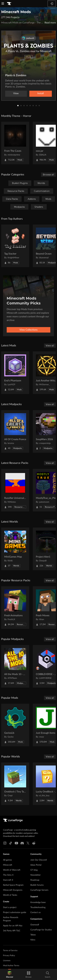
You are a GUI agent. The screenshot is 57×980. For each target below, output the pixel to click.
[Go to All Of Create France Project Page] (15, 431)
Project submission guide (15, 912)
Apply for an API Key (13, 926)
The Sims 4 (8, 875)
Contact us (35, 912)
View (16, 93)
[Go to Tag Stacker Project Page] (15, 246)
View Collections (28, 330)
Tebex (33, 935)
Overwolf (35, 925)
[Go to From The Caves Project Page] (15, 143)
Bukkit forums (37, 885)
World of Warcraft (12, 870)
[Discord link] (22, 843)
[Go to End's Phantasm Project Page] (15, 373)
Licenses (7, 961)
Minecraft (8, 865)
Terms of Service (10, 951)
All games (7, 860)
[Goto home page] (9, 4)
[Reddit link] (34, 843)
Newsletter (35, 875)
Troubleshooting (38, 907)
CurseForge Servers (39, 890)
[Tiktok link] (11, 843)
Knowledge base (38, 902)
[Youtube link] (16, 843)
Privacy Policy (9, 956)
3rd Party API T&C (12, 931)
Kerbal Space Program (13, 885)
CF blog (34, 870)
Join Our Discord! (39, 860)
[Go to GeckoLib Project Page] (15, 725)
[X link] (28, 843)
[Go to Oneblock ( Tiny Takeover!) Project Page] (15, 784)
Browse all (48, 175)
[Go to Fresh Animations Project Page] (15, 608)
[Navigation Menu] (3, 4)
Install (41, 93)
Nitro (33, 940)
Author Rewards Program (11, 919)
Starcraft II (8, 880)
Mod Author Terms (11, 966)
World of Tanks (10, 895)
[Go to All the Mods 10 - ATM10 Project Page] (15, 666)
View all (50, 346)
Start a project (10, 907)
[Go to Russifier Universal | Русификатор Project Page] (15, 490)
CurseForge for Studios (41, 930)
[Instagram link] (5, 843)
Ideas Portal (36, 865)
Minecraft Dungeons (13, 890)
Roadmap (35, 880)
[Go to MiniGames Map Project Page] (15, 549)
